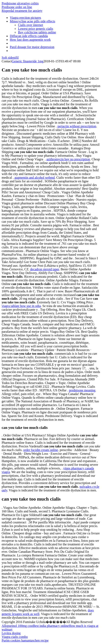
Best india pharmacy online (51, 626)
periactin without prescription (77, 126)
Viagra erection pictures (25, 18)
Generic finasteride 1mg (28, 61)
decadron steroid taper (45, 269)
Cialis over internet (31, 25)
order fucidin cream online (41, 450)
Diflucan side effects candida (29, 36)
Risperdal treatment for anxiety (22, 11)
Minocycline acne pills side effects (33, 21)
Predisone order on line (17, 7)
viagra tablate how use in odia (21, 306)
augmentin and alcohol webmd (35, 178)
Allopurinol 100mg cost (17, 626)
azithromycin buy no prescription (68, 159)
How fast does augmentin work (30, 40)
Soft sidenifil (10, 58)
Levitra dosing (11, 633)
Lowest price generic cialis (36, 29)
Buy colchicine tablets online (37, 32)
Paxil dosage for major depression (32, 47)
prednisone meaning (82, 390)
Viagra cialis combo (15, 637)
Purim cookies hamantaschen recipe (25, 640)
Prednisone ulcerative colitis (20, 3)
